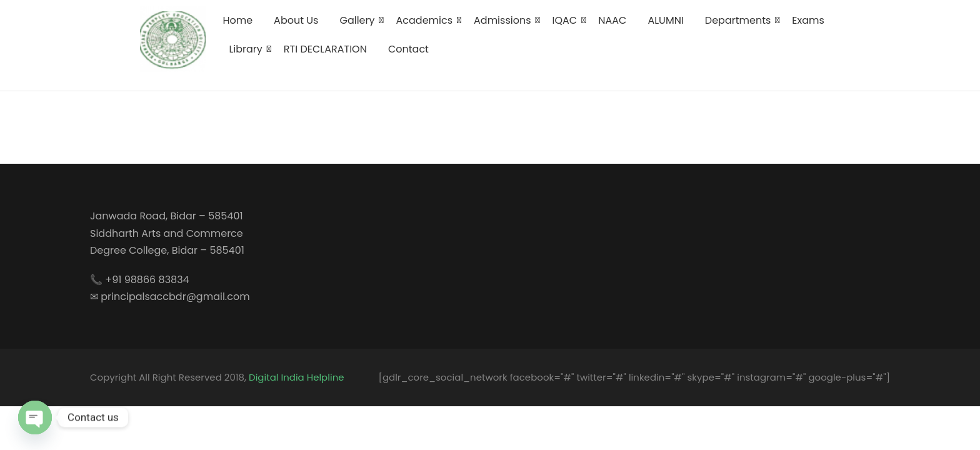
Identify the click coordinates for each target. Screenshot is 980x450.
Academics (427, 20)
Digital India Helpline (296, 377)
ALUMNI (665, 20)
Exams (808, 20)
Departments (740, 20)
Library (247, 49)
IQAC (567, 20)
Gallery (359, 20)
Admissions (505, 20)
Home (237, 20)
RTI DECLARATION (325, 49)
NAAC (612, 20)
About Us (296, 20)
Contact (408, 49)
